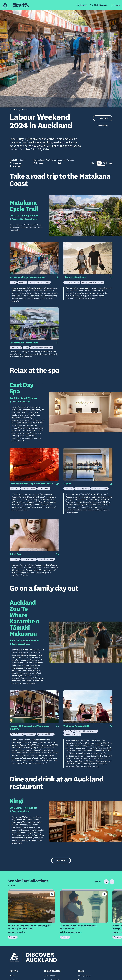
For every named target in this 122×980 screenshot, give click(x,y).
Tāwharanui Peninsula (75, 277)
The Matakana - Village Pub (24, 343)
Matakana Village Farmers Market (27, 277)
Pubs (26, 348)
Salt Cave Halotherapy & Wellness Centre (31, 484)
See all (98, 882)
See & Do (14, 216)
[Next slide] (112, 882)
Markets (22, 282)
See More (61, 860)
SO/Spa (67, 484)
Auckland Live (50, 976)
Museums (31, 734)
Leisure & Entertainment (86, 731)
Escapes (24, 110)
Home (12, 976)
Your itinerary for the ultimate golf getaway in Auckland (29, 927)
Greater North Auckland (25, 219)
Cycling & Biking (29, 216)
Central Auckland (21, 402)
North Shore (44, 489)
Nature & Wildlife (30, 641)
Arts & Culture (17, 734)
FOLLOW (103, 118)
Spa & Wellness (29, 398)
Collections (14, 110)
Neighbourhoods (72, 282)
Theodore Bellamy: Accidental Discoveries (79, 927)
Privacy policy (84, 976)
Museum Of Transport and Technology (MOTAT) (29, 728)
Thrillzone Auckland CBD (76, 726)
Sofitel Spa (15, 554)
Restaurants (30, 808)
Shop (13, 282)
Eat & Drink (16, 348)
